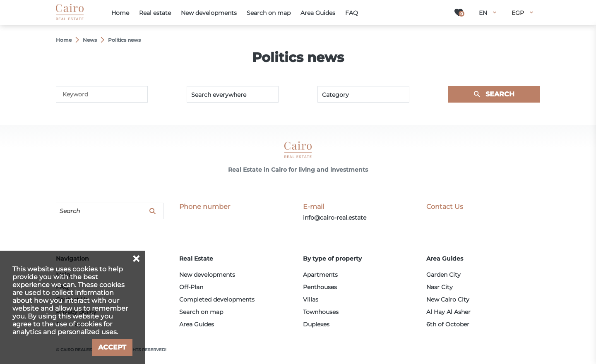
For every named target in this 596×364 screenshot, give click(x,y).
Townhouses (321, 312)
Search (500, 94)
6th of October (448, 324)
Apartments (320, 275)
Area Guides (197, 324)
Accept (112, 347)
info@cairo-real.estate (335, 218)
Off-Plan (191, 287)
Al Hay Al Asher (448, 312)
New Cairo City (448, 299)
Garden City (443, 275)
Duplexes (316, 324)
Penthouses (320, 287)
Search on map (201, 312)
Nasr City (440, 287)
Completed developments (217, 299)
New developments (207, 275)
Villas (311, 299)
